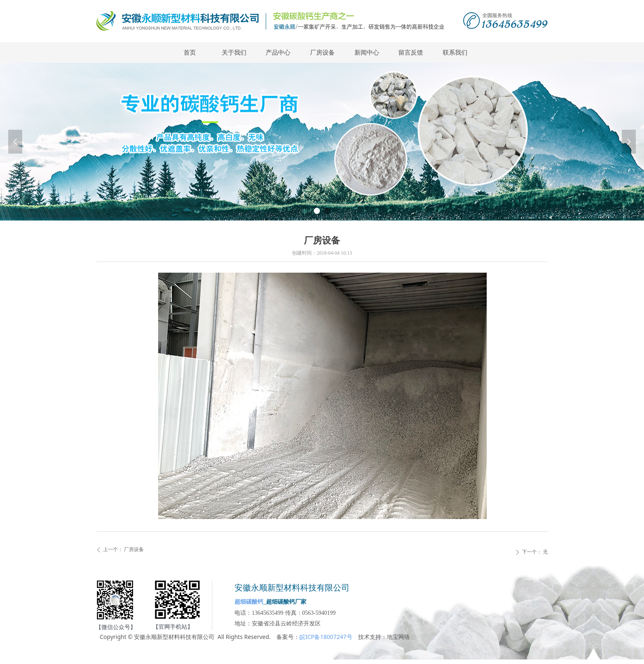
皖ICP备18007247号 (326, 637)
